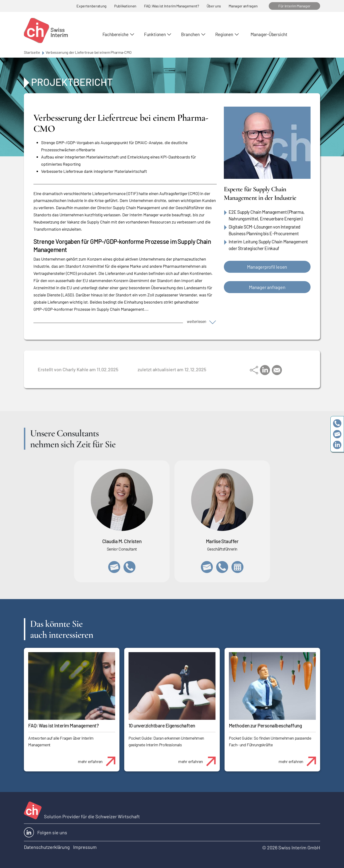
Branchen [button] (190, 34)
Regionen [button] (224, 34)
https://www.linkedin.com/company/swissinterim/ (337, 445)
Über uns (214, 6)
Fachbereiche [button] (116, 34)
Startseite (32, 52)
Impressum (85, 847)
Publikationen (125, 6)
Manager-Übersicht (269, 34)
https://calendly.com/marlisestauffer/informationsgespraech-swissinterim (237, 567)
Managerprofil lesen (267, 267)
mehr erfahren (99, 759)
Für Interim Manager (294, 6)
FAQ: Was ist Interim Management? (172, 6)
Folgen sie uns (46, 832)
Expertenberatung (91, 6)
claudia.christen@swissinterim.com (114, 567)
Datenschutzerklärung (47, 847)
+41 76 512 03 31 (129, 567)
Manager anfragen (243, 6)
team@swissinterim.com (337, 434)
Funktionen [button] (155, 34)
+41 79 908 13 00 (222, 567)
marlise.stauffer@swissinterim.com (207, 567)
